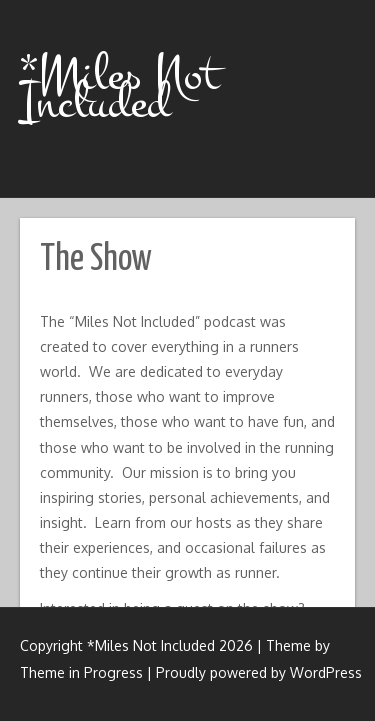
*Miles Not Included (119, 89)
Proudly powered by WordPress (259, 672)
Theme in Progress (81, 672)
